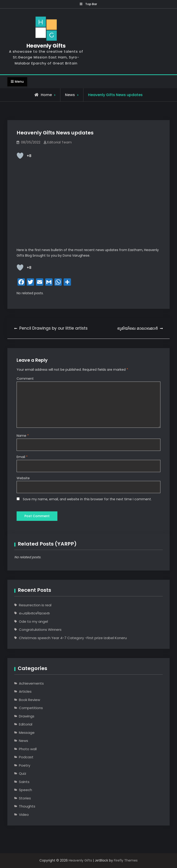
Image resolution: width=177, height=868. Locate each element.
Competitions (31, 708)
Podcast (26, 757)
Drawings (27, 716)
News (70, 95)
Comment (25, 379)
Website (23, 478)
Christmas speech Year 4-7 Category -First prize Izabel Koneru (73, 638)
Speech (25, 790)
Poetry (25, 765)
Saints (24, 782)
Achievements (31, 683)
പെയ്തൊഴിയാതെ (34, 613)
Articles (25, 692)
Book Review (29, 700)
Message (27, 733)
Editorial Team (59, 142)
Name (23, 436)
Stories (25, 798)
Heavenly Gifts (46, 46)
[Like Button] (20, 156)
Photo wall (28, 749)
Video (24, 815)
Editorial (26, 724)
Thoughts (27, 806)
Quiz (23, 774)
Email (22, 457)
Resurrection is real (35, 605)
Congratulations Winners (40, 630)
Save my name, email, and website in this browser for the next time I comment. (87, 499)
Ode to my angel (33, 621)
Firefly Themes (126, 861)
